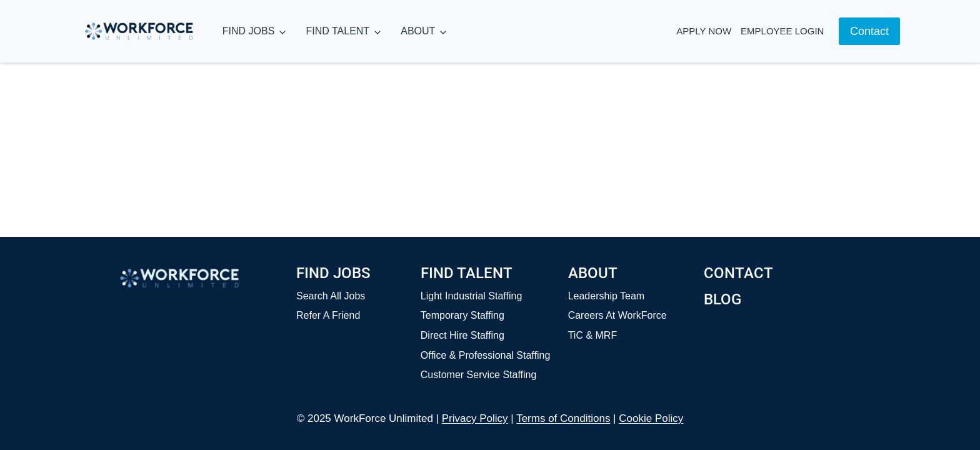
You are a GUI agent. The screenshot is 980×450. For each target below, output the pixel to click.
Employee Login (782, 31)
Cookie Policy (651, 418)
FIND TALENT (337, 31)
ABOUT (418, 31)
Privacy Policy (475, 418)
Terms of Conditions (563, 418)
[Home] (179, 278)
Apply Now (704, 31)
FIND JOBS (249, 31)
